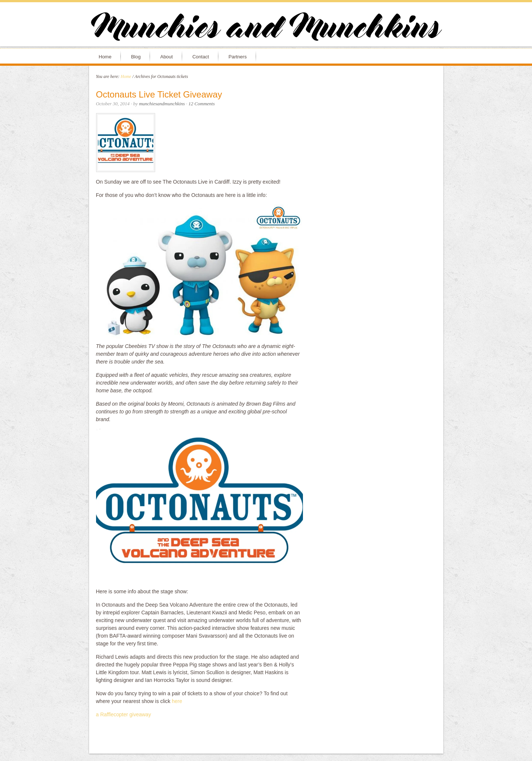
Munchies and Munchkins (266, 28)
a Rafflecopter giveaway (124, 714)
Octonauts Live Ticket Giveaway (159, 94)
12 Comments (202, 104)
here (177, 701)
